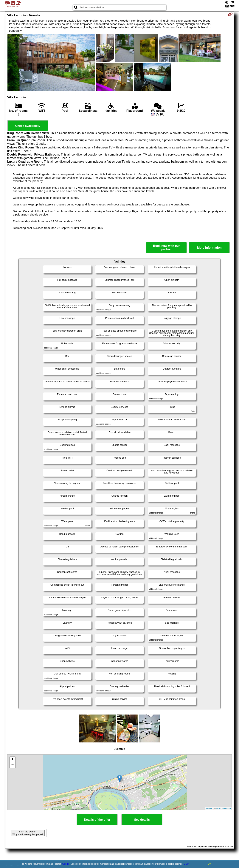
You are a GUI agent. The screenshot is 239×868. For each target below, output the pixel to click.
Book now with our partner (166, 248)
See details (142, 820)
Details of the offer (97, 820)
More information (209, 248)
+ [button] (12, 760)
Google (66, 864)
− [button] (12, 765)
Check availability (28, 126)
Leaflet (209, 808)
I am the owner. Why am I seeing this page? (28, 833)
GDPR (187, 864)
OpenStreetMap (224, 808)
